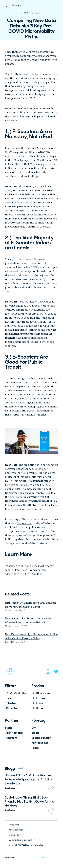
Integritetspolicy (16, 835)
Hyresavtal (14, 825)
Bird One (37, 708)
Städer (9, 728)
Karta (8, 698)
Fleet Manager (14, 733)
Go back (16, 5)
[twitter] (56, 672)
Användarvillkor (16, 830)
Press (35, 748)
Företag (39, 720)
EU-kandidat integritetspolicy (22, 840)
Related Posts (17, 594)
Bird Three (38, 698)
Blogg (35, 733)
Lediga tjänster (41, 738)
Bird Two (37, 703)
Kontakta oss (40, 743)
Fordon (38, 686)
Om (34, 728)
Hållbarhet (12, 708)
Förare (11, 686)
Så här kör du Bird (16, 693)
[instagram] (48, 672)
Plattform (11, 738)
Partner (12, 720)
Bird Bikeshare (41, 693)
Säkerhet (11, 703)
